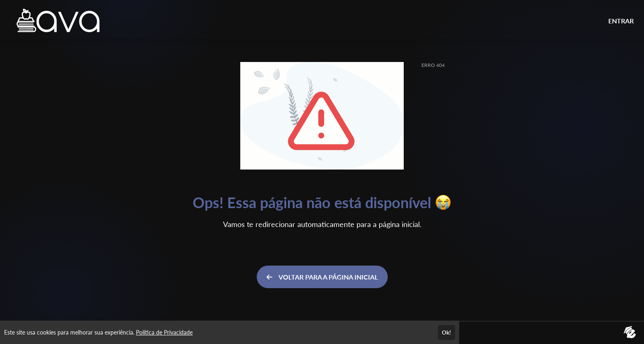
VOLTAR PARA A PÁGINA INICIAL (322, 277)
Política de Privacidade (164, 332)
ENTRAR (621, 21)
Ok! (446, 333)
